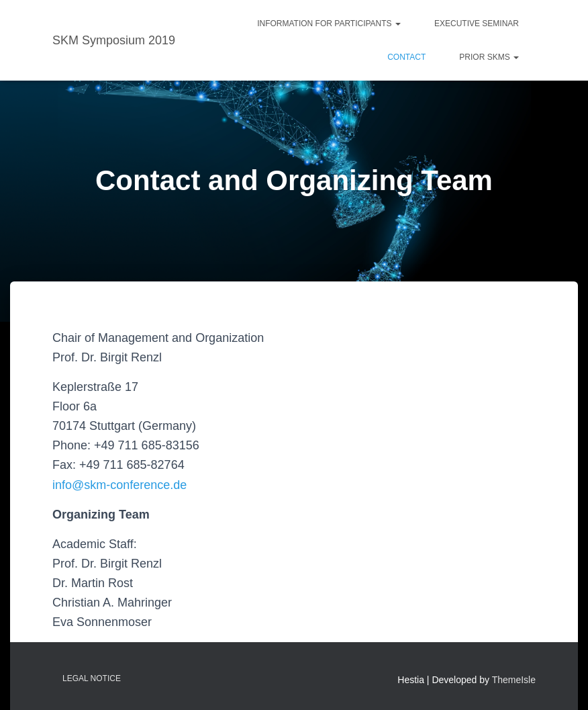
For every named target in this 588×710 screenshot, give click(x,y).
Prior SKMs (489, 57)
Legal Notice (92, 678)
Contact (406, 57)
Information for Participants (329, 24)
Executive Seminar (477, 24)
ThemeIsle (514, 680)
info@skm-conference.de (119, 485)
